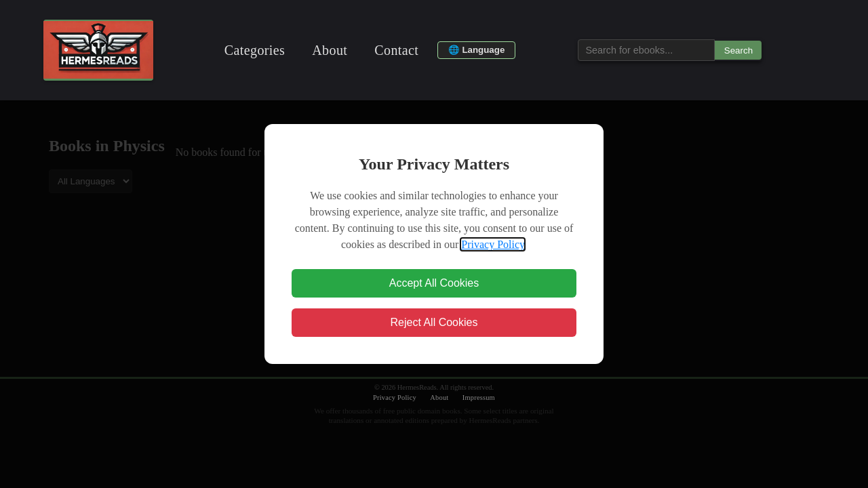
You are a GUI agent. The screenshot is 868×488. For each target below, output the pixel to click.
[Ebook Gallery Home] (98, 50)
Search (738, 50)
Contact (396, 50)
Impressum (479, 398)
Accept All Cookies (434, 283)
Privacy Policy (493, 244)
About (330, 50)
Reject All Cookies (434, 322)
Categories (255, 50)
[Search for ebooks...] (646, 50)
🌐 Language (477, 50)
